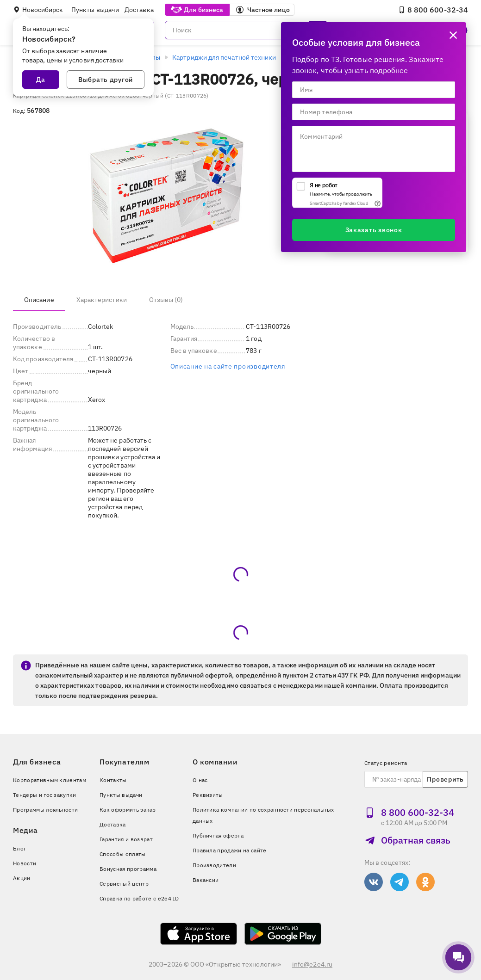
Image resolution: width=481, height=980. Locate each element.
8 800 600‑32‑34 (433, 10)
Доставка (139, 10)
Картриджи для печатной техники (224, 57)
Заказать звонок (374, 230)
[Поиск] (246, 30)
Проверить (445, 779)
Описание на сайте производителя (228, 366)
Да (41, 80)
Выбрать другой (106, 80)
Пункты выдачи (95, 10)
